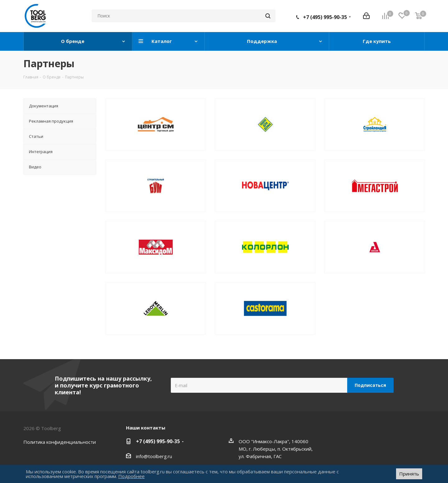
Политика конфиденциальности (60, 442)
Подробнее (131, 476)
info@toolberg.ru (154, 456)
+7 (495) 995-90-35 (325, 17)
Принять (409, 474)
